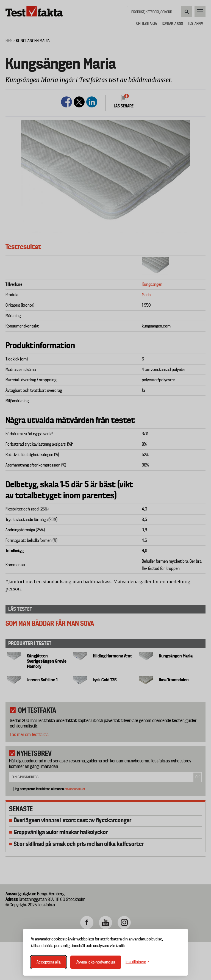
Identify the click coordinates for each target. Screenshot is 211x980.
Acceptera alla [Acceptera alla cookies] (48, 962)
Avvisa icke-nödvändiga (96, 962)
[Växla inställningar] (137, 962)
